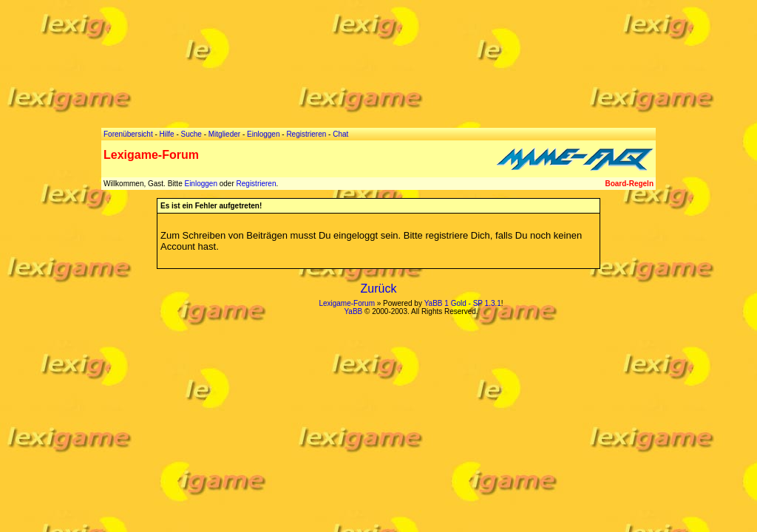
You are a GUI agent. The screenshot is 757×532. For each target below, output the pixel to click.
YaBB (353, 311)
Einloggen (200, 184)
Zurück (379, 289)
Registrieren (257, 184)
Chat (340, 134)
